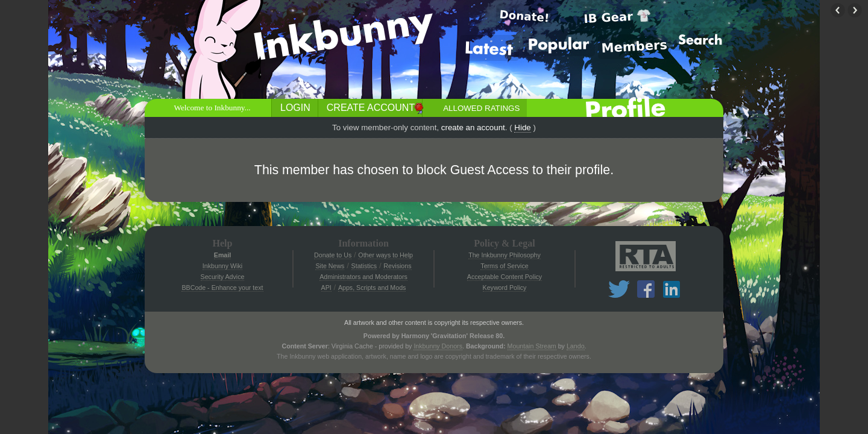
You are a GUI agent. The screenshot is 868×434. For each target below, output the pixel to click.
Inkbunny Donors (438, 346)
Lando (576, 346)
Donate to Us (333, 255)
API (326, 288)
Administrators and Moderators (363, 277)
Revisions (397, 266)
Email (222, 255)
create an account (473, 127)
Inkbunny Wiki (222, 266)
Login (295, 108)
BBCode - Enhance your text (222, 288)
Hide (522, 127)
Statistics (364, 266)
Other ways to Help (385, 255)
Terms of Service (504, 266)
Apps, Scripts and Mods (372, 288)
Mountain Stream (532, 346)
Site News (330, 266)
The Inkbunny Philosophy (505, 255)
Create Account (371, 108)
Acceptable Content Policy (505, 277)
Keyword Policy (505, 288)
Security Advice (223, 277)
